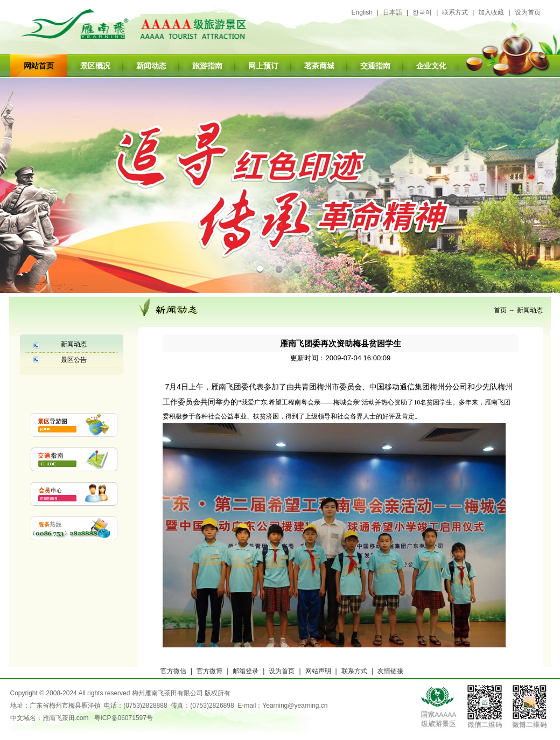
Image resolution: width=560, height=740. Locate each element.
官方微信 (173, 671)
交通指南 (375, 66)
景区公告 (74, 360)
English (362, 12)
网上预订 (263, 66)
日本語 (393, 12)
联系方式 (455, 12)
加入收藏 (491, 12)
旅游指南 (207, 66)
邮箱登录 (246, 671)
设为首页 (528, 12)
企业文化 (431, 66)
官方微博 (209, 671)
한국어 (422, 12)
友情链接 (390, 671)
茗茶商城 (319, 66)
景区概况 (95, 66)
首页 (500, 310)
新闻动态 (151, 66)
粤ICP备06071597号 (124, 718)
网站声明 (318, 671)
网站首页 (39, 66)
